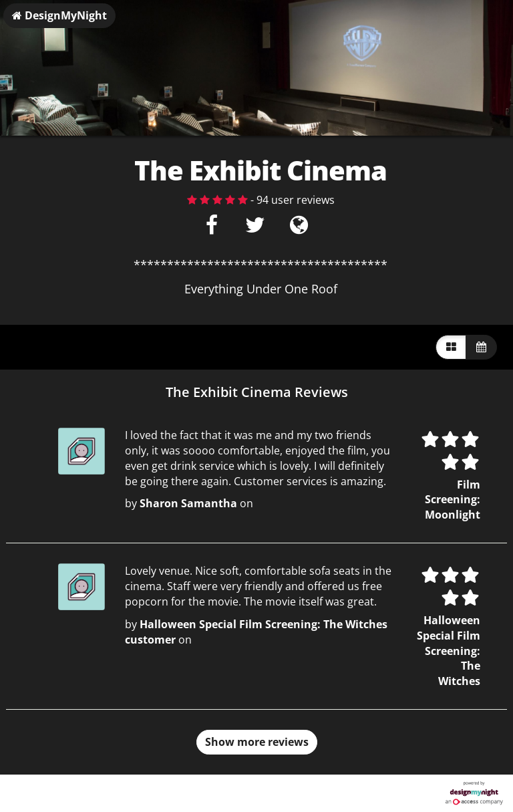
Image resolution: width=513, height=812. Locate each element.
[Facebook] (212, 229)
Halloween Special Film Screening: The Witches (449, 651)
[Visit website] (299, 229)
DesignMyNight (59, 15)
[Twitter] (255, 229)
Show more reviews (257, 742)
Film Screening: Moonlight (453, 500)
